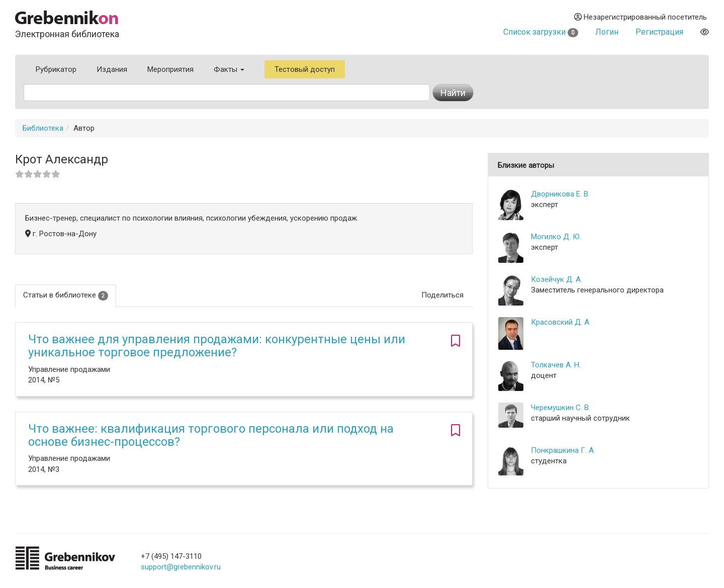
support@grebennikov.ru (181, 567)
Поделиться (442, 295)
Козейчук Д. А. (557, 279)
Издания (112, 69)
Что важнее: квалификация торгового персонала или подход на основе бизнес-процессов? (211, 435)
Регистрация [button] (659, 32)
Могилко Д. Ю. (556, 237)
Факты (229, 69)
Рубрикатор (56, 69)
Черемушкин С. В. (561, 408)
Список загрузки (541, 32)
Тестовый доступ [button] (305, 69)
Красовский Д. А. (561, 322)
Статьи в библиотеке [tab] (66, 295)
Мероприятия (170, 69)
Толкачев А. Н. (556, 365)
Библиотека (43, 128)
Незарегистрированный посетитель (641, 17)
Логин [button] (607, 32)
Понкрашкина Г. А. (563, 450)
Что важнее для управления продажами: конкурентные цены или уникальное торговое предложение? (217, 346)
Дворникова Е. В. (560, 194)
